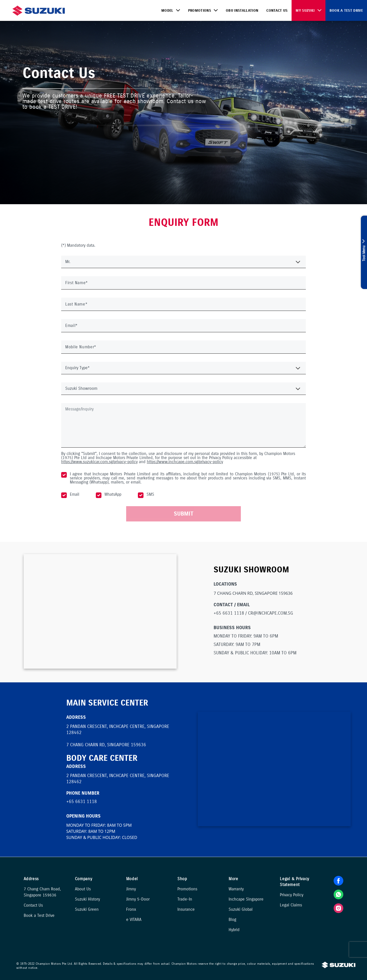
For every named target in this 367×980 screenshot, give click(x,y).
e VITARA (134, 920)
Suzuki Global (241, 909)
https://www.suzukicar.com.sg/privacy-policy (99, 462)
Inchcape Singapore (246, 899)
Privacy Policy (292, 895)
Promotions (200, 11)
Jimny (131, 889)
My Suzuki (305, 11)
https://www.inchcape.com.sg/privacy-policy (185, 462)
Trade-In (185, 899)
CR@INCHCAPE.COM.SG (271, 613)
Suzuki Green (87, 909)
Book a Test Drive (346, 11)
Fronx (131, 909)
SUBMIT (184, 514)
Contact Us (277, 11)
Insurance (186, 909)
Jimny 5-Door (138, 899)
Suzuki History (87, 899)
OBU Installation (242, 11)
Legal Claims (291, 905)
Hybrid (234, 930)
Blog (232, 920)
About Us (83, 889)
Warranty (236, 889)
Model (167, 11)
